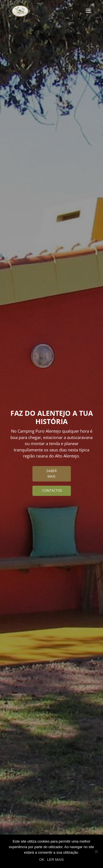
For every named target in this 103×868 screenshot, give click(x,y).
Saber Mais (51, 474)
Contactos (52, 490)
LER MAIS (56, 860)
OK (42, 860)
